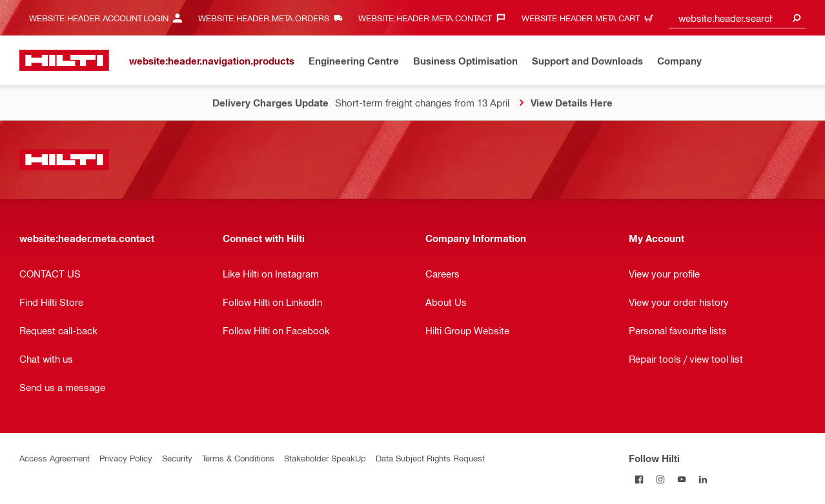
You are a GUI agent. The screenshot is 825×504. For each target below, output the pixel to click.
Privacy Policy (126, 458)
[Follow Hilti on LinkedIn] (703, 479)
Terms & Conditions (238, 458)
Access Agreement (55, 458)
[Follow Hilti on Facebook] (639, 479)
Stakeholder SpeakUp (325, 458)
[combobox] (737, 18)
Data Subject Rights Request (430, 458)
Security (177, 458)
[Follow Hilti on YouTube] (682, 479)
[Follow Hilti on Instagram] (661, 479)
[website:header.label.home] (64, 60)
